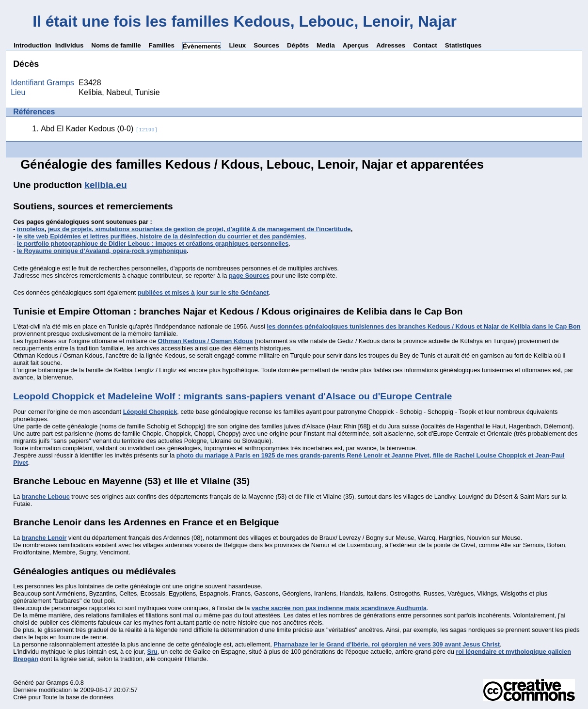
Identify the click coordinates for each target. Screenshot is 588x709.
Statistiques (463, 45)
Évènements (202, 46)
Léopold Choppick (150, 412)
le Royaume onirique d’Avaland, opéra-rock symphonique (102, 251)
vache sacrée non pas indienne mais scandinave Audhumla (339, 608)
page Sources (249, 276)
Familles (162, 45)
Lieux (237, 45)
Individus (70, 45)
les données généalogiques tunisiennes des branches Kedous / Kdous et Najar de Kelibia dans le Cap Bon (424, 326)
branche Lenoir (44, 538)
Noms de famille (116, 45)
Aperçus (356, 45)
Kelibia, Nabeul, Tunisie (119, 92)
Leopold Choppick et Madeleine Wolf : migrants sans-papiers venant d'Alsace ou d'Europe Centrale (232, 396)
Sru (152, 652)
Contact (425, 45)
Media (326, 45)
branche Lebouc (46, 496)
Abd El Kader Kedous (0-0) (99, 129)
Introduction (32, 45)
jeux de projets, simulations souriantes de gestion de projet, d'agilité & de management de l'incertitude (199, 229)
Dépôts (298, 45)
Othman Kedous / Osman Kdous (205, 341)
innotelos (31, 229)
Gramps (57, 683)
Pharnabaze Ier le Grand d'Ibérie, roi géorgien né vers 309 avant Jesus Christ (387, 644)
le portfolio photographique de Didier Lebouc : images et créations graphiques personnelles (153, 244)
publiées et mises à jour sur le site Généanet (203, 292)
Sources (266, 45)
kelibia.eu (105, 185)
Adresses (391, 45)
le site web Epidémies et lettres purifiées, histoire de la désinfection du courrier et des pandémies (161, 236)
